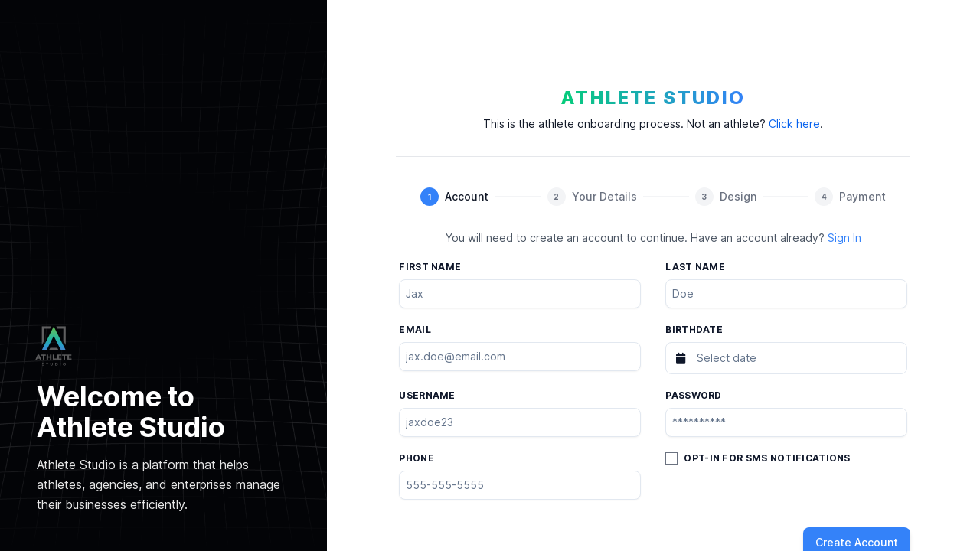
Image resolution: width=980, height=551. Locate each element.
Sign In (844, 238)
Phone (416, 458)
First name (430, 267)
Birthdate (694, 329)
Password (693, 395)
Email (415, 329)
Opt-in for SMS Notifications (767, 458)
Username (427, 395)
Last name (695, 267)
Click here (794, 124)
